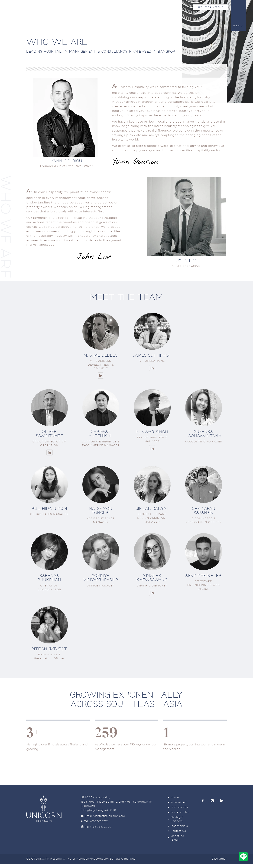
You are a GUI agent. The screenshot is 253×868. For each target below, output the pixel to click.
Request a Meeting (211, 7)
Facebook (203, 801)
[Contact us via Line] (243, 857)
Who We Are (179, 802)
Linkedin (222, 801)
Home (175, 797)
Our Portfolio (179, 812)
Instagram (212, 801)
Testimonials (179, 826)
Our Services (179, 807)
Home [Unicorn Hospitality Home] (25, 10)
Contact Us (178, 831)
